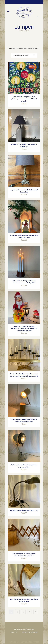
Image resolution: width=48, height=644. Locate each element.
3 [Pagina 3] (23, 612)
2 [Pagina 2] (17, 612)
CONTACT (14, 632)
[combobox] (24, 55)
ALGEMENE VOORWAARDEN (24, 630)
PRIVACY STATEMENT (30, 632)
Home (21, 31)
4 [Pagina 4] (29, 612)
